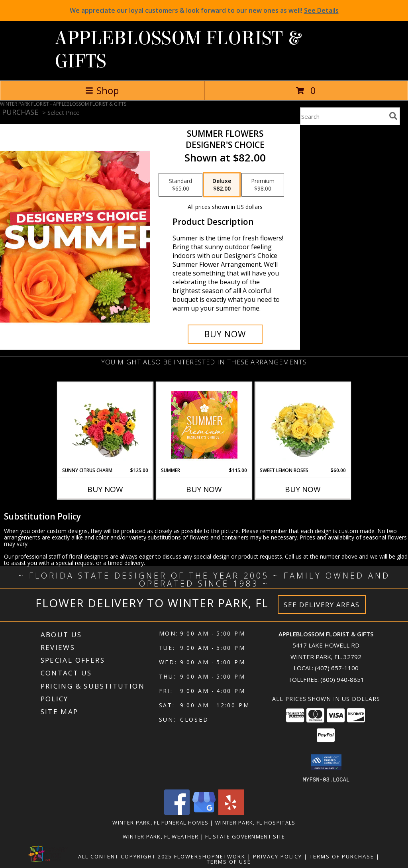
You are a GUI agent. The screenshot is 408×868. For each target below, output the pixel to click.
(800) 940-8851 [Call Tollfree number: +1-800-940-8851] (342, 679)
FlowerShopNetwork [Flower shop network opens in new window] (210, 856)
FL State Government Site (245, 836)
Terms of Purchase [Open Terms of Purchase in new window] (342, 856)
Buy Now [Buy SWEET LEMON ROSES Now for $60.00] (303, 489)
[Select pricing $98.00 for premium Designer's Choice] (263, 185)
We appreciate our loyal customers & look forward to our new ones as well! (204, 10)
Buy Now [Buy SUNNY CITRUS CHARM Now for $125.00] (105, 489)
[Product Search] (343, 116)
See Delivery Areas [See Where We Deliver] (322, 605)
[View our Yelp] (231, 812)
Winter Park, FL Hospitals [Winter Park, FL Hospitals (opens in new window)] (255, 822)
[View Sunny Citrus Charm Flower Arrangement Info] (105, 425)
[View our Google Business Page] (204, 812)
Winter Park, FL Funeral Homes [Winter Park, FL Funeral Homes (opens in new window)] (160, 822)
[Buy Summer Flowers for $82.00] (225, 334)
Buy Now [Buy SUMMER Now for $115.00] (204, 489)
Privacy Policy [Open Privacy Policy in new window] (278, 856)
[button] (326, 762)
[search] (393, 116)
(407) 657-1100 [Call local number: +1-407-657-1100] (337, 668)
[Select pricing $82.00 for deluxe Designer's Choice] (222, 185)
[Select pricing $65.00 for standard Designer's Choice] (180, 185)
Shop (102, 90)
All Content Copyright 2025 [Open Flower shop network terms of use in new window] (125, 856)
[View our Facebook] (177, 812)
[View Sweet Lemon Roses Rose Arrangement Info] (303, 425)
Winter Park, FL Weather (161, 836)
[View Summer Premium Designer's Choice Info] (204, 425)
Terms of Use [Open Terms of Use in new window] (229, 861)
